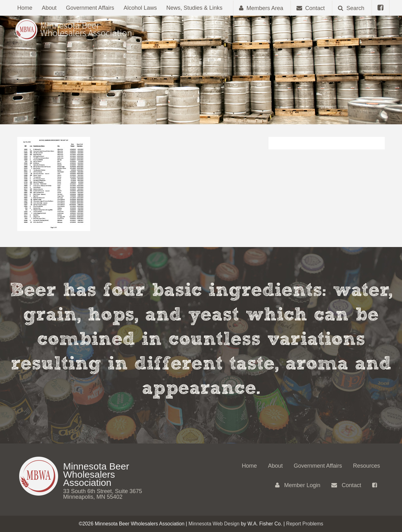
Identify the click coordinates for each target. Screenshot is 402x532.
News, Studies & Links (195, 8)
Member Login (298, 485)
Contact (346, 485)
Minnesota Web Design (214, 524)
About (49, 8)
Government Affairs (90, 8)
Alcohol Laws (140, 8)
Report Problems (305, 524)
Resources (367, 466)
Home (25, 8)
